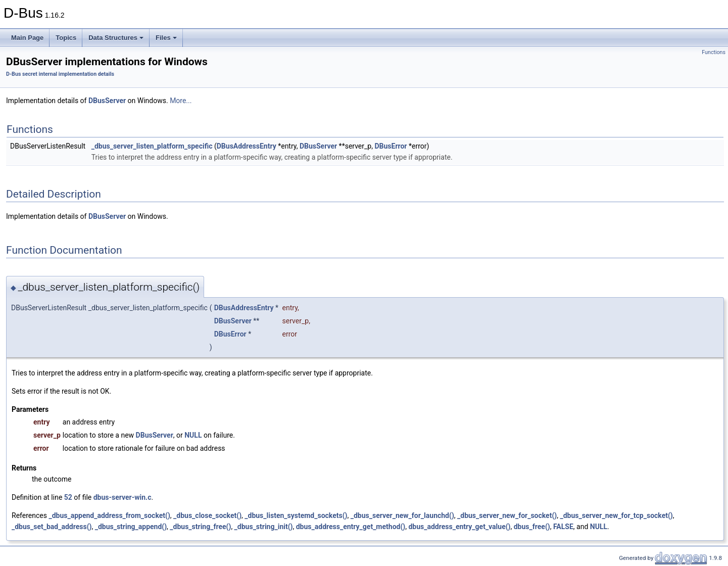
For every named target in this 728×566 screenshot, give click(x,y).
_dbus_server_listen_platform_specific (152, 146)
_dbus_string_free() (200, 527)
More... (181, 101)
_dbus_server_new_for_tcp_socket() (616, 515)
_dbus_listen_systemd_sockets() (296, 515)
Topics (66, 38)
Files (166, 38)
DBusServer (107, 101)
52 (68, 497)
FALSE (563, 527)
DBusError (391, 146)
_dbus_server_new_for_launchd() (402, 515)
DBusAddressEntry (247, 146)
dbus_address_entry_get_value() (459, 527)
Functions (714, 52)
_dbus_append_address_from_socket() (109, 515)
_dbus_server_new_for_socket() (507, 515)
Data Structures (116, 38)
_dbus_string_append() (131, 527)
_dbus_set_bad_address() (52, 527)
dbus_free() (532, 527)
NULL (193, 435)
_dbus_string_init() (264, 527)
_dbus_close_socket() (207, 515)
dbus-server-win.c (123, 497)
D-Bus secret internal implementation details (60, 74)
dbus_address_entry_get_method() (351, 527)
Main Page (27, 38)
